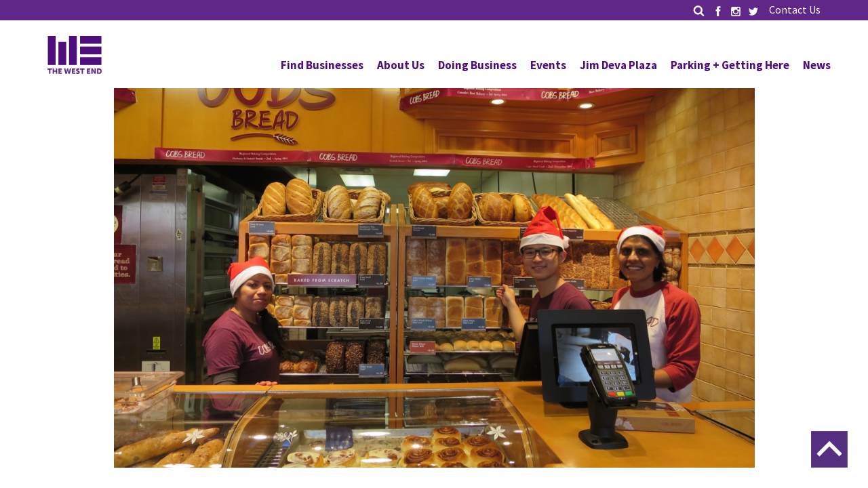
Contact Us (795, 9)
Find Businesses (322, 65)
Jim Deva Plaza (618, 65)
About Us (401, 65)
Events (548, 65)
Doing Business (477, 65)
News (817, 65)
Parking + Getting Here (730, 65)
